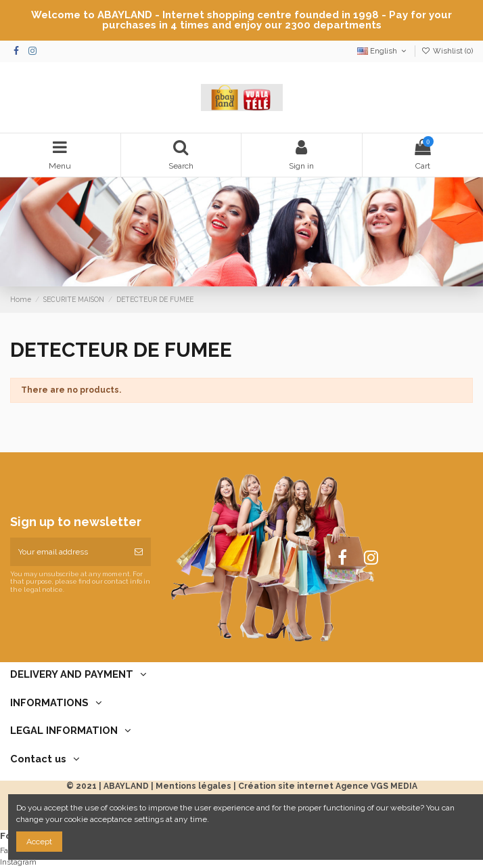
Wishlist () (447, 51)
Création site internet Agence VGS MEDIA (328, 786)
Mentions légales (193, 786)
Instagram (18, 862)
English (383, 51)
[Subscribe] (139, 552)
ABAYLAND (126, 786)
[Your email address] (68, 552)
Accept (39, 842)
